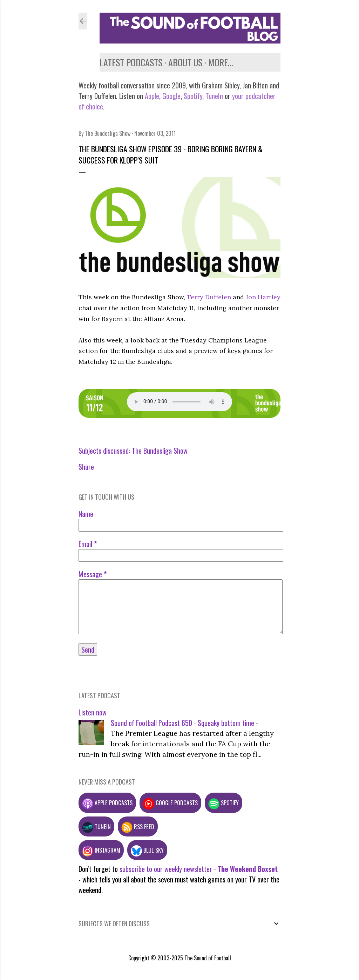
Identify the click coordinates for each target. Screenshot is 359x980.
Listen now (93, 712)
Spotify (193, 96)
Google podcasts (170, 803)
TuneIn (214, 96)
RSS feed (138, 826)
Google (171, 96)
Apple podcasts (107, 803)
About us (185, 62)
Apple (152, 96)
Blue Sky (147, 850)
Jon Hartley (263, 297)
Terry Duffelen (209, 297)
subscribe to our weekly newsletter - (199, 869)
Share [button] (86, 467)
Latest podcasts (131, 62)
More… (221, 62)
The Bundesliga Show (160, 451)
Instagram (101, 850)
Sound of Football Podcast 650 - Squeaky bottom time (182, 723)
